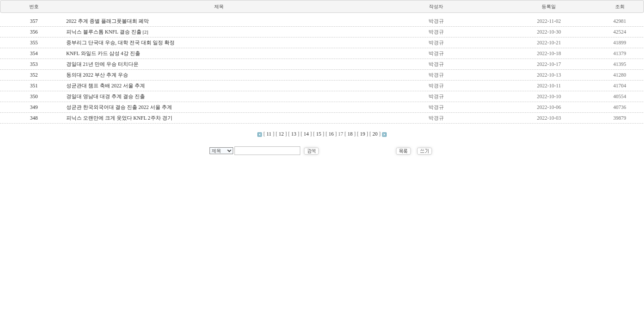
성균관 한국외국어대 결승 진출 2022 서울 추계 (119, 107)
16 (331, 134)
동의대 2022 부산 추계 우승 (97, 75)
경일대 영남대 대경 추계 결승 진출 (106, 96)
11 (269, 134)
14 (306, 134)
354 (34, 53)
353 (34, 64)
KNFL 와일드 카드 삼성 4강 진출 (103, 53)
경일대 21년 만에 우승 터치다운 (102, 64)
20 (375, 134)
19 (363, 134)
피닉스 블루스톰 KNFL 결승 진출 (107, 32)
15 (319, 134)
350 (34, 96)
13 (294, 134)
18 (350, 134)
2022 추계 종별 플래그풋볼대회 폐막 (108, 21)
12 (281, 134)
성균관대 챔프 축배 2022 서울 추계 (106, 86)
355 (34, 43)
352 (34, 75)
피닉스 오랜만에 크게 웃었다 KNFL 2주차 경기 (119, 118)
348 (34, 118)
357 (34, 21)
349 (34, 107)
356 (34, 32)
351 (34, 86)
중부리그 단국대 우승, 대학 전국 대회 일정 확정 (120, 43)
